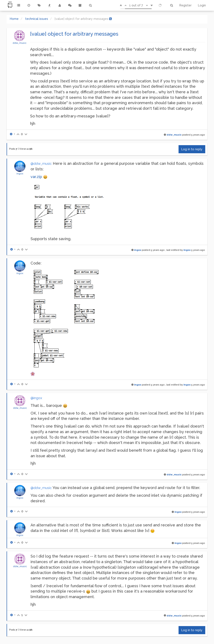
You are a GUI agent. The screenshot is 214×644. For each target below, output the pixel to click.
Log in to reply (192, 149)
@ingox (36, 398)
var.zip (36, 177)
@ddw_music (41, 164)
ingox (20, 174)
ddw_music (20, 43)
